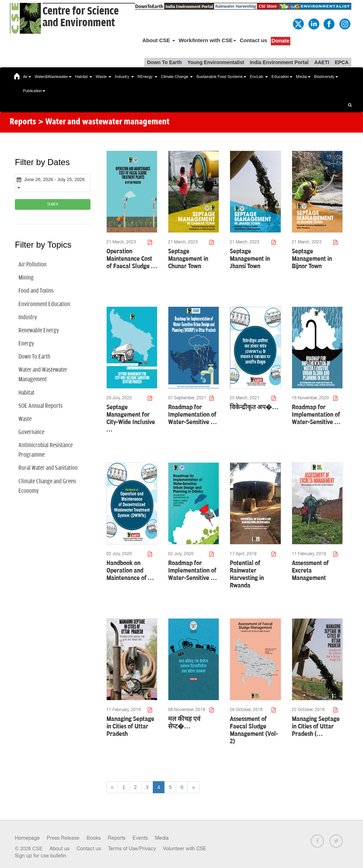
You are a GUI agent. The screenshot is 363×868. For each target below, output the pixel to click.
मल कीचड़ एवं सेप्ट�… (184, 723)
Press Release (63, 838)
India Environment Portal (279, 62)
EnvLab (259, 77)
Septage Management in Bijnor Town (312, 259)
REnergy (147, 77)
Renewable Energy (39, 331)
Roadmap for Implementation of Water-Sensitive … (192, 415)
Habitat (84, 77)
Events (140, 838)
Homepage (27, 838)
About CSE (159, 40)
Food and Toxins (36, 291)
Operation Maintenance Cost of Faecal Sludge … (132, 259)
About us (60, 849)
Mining (26, 278)
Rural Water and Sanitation (48, 468)
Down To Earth (164, 62)
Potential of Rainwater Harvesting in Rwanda (247, 574)
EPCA (342, 62)
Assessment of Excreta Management (310, 571)
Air (27, 77)
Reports (117, 838)
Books (94, 838)
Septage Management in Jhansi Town (250, 259)
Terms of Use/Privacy (132, 849)
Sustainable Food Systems (221, 77)
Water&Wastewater (53, 77)
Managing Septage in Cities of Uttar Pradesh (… (316, 727)
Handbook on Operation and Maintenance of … (130, 571)
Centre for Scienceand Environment (81, 17)
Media (303, 77)
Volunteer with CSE (185, 849)
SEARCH (53, 204)
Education (282, 77)
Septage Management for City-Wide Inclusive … (131, 419)
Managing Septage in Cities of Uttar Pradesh (130, 727)
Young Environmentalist (216, 62)
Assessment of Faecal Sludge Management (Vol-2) (254, 730)
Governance (31, 432)
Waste (104, 77)
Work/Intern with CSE (207, 40)
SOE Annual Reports (40, 406)
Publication (34, 91)
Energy (26, 344)
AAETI (322, 62)
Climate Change (177, 77)
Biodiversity (326, 77)
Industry (124, 77)
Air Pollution (32, 265)
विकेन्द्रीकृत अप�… (254, 407)
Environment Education (44, 304)
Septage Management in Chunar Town (188, 259)
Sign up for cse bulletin (41, 856)
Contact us (253, 40)
